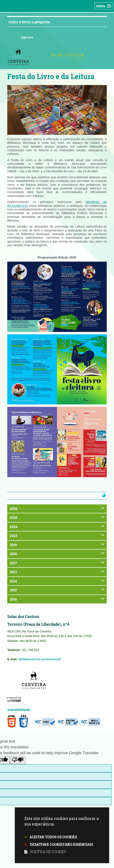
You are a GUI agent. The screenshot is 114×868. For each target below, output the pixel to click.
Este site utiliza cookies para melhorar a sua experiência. (62, 836)
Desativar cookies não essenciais (61, 844)
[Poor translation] (18, 760)
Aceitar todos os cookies (53, 837)
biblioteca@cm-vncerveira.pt (40, 659)
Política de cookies (48, 852)
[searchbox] (53, 496)
